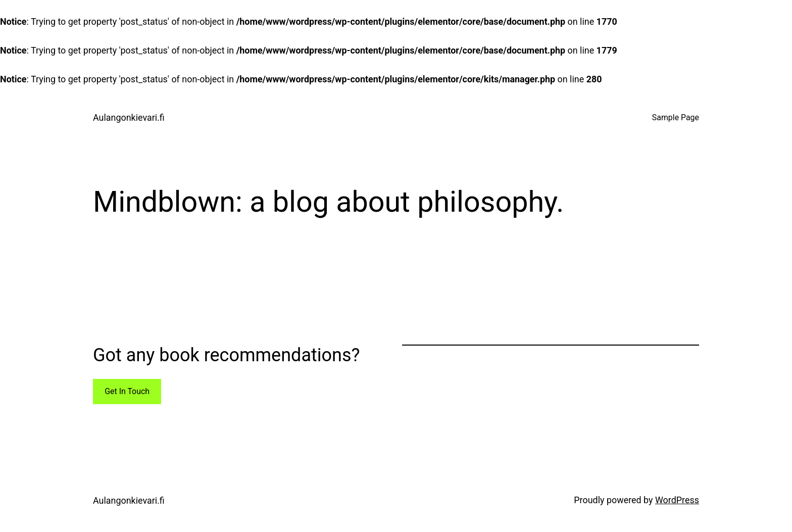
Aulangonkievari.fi (129, 117)
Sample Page (676, 117)
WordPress (677, 500)
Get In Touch (127, 391)
